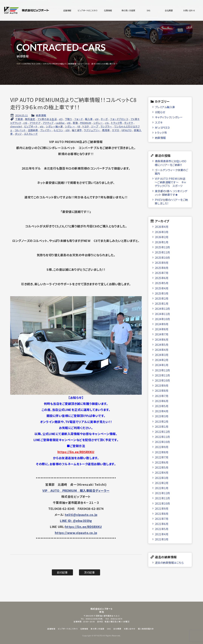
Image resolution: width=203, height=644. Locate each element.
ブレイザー (46, 130)
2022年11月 (162, 437)
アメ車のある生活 (47, 119)
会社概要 (169, 10)
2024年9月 (162, 324)
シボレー (98, 123)
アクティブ (48, 123)
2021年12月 (162, 493)
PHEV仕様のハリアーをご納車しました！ (171, 201)
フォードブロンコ (119, 119)
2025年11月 (162, 252)
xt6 (69, 123)
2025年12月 (162, 247)
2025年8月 (162, 268)
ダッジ (18, 134)
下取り (69, 119)
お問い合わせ (189, 10)
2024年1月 (162, 365)
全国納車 (33, 130)
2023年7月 (162, 396)
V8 (79, 126)
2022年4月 (162, 472)
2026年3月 (162, 232)
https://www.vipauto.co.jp (76, 533)
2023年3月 (162, 416)
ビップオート (31, 126)
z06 (68, 130)
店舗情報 (67, 10)
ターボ (104, 119)
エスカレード (31, 134)
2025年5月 (162, 283)
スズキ (159, 122)
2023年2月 (162, 421)
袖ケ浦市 (77, 130)
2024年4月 (162, 350)
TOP (18, 64)
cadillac (60, 123)
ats (42, 126)
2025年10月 (162, 257)
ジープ (95, 126)
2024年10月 (162, 319)
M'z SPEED (162, 127)
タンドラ (129, 123)
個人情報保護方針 (146, 629)
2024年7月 (162, 334)
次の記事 (89, 572)
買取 (75, 123)
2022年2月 (162, 483)
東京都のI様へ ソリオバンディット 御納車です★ (171, 193)
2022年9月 (162, 447)
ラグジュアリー (92, 130)
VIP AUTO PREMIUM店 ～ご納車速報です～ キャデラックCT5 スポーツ (170, 182)
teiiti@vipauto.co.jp (81, 515)
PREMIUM (86, 123)
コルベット (20, 130)
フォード (79, 119)
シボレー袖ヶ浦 (54, 126)
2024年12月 (162, 309)
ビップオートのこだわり (88, 10)
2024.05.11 (22, 115)
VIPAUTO (127, 130)
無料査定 (30, 119)
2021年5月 (162, 529)
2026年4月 (162, 227)
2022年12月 (162, 432)
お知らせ (160, 112)
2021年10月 (162, 503)
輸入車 (89, 119)
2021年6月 (162, 524)
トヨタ (86, 126)
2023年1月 (162, 426)
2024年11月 (162, 314)
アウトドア (35, 123)
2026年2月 (162, 237)
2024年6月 (162, 339)
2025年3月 (162, 293)
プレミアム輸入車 (165, 107)
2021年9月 (162, 508)
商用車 (106, 130)
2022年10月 (162, 442)
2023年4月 (162, 411)
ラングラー (106, 126)
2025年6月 (162, 278)
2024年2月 (162, 360)
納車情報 (41, 115)
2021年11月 (162, 498)
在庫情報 (108, 10)
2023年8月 (162, 390)
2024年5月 (162, 345)
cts (107, 123)
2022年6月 (162, 462)
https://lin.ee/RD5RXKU (76, 452)
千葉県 (19, 119)
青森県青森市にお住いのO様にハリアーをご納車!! (171, 163)
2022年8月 (162, 452)
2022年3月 (162, 478)
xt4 (97, 119)
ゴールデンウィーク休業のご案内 (171, 172)
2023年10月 (162, 380)
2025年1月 (162, 303)
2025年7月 (162, 273)
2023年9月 (162, 385)
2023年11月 (162, 375)
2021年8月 (162, 514)
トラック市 (117, 123)
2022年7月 (162, 457)
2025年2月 (162, 298)
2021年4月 (162, 534)
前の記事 (62, 572)
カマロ (116, 130)
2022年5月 (162, 467)
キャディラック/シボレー (169, 117)
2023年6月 (162, 401)
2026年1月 (162, 242)
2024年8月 (162, 329)
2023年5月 (162, 406)
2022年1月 (162, 488)
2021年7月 (162, 519)
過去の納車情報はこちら (169, 563)
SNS (148, 10)
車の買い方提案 (128, 10)
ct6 (25, 123)
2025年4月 (162, 288)
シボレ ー (70, 126)
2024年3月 (162, 355)
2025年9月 (162, 263)
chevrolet (16, 126)
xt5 (61, 119)
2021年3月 (162, 539)
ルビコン (58, 130)
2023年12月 (162, 370)
